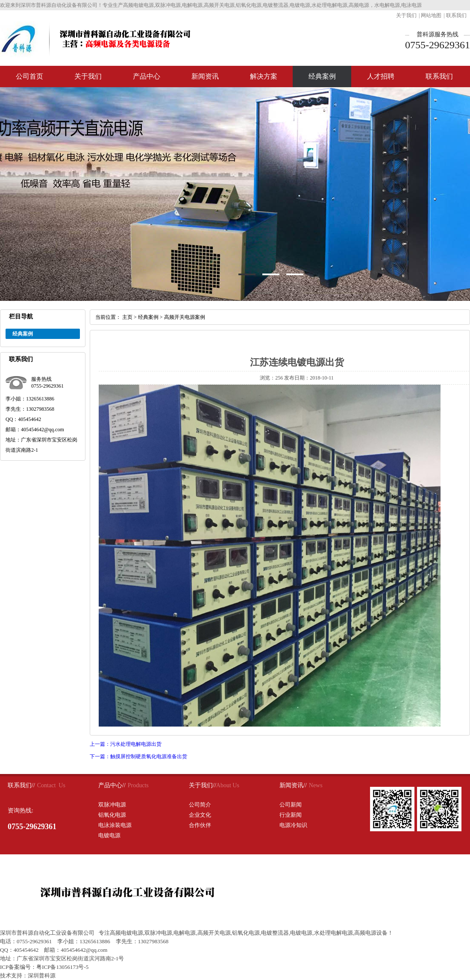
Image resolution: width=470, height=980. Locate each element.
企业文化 (200, 815)
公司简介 (200, 805)
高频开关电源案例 (185, 317)
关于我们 (406, 15)
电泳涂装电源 (115, 825)
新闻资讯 (205, 76)
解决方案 (264, 76)
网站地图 (431, 15)
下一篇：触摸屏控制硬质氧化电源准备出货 (138, 756)
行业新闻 (291, 815)
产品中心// (112, 785)
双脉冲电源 (112, 805)
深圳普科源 (42, 976)
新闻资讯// (293, 785)
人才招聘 (381, 76)
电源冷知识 (293, 825)
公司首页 (29, 76)
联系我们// (21, 785)
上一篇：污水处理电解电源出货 (126, 744)
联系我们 (456, 15)
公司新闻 (291, 805)
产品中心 (147, 76)
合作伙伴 (200, 825)
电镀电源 (109, 835)
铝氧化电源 (112, 815)
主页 (127, 317)
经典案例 (322, 76)
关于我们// (203, 785)
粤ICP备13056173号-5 (62, 967)
